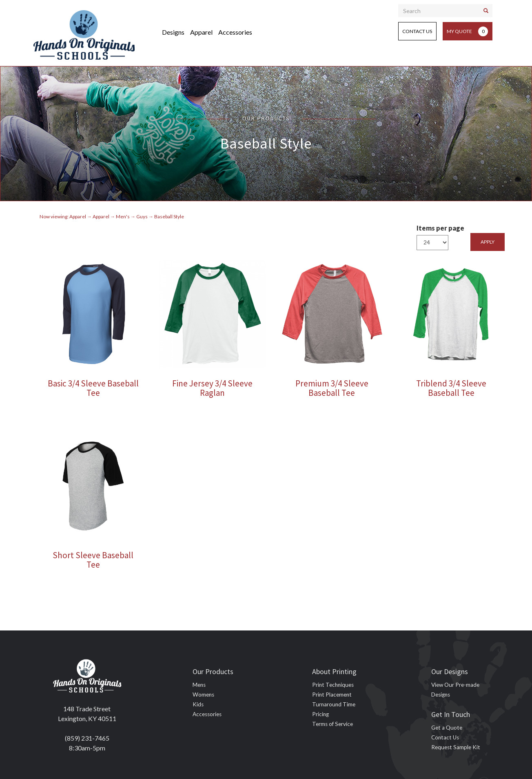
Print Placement (332, 695)
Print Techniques (333, 685)
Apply (488, 242)
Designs (173, 32)
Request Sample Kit (456, 747)
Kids (198, 704)
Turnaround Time (334, 704)
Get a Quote (447, 728)
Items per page (440, 228)
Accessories (235, 32)
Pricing (320, 714)
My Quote (467, 31)
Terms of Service (332, 724)
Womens (203, 695)
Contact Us (417, 31)
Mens (199, 685)
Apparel (201, 32)
